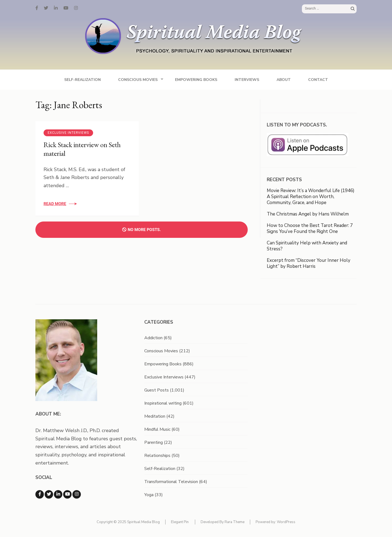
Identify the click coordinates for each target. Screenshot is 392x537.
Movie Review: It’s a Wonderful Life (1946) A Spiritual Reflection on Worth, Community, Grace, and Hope (311, 197)
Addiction (153, 338)
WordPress (286, 522)
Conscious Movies (138, 80)
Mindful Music (157, 429)
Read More (55, 204)
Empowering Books (196, 80)
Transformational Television (171, 482)
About (284, 80)
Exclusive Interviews (68, 133)
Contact (318, 80)
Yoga (149, 495)
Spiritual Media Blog (143, 522)
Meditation (155, 416)
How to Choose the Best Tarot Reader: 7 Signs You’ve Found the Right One (310, 228)
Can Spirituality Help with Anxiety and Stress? (307, 246)
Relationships (157, 456)
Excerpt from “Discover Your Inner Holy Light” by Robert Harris (309, 263)
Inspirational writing (163, 403)
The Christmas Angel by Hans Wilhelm (308, 214)
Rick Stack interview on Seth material (82, 149)
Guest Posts (157, 390)
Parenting (154, 442)
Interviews (247, 80)
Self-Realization (82, 80)
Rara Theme (235, 522)
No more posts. (142, 230)
